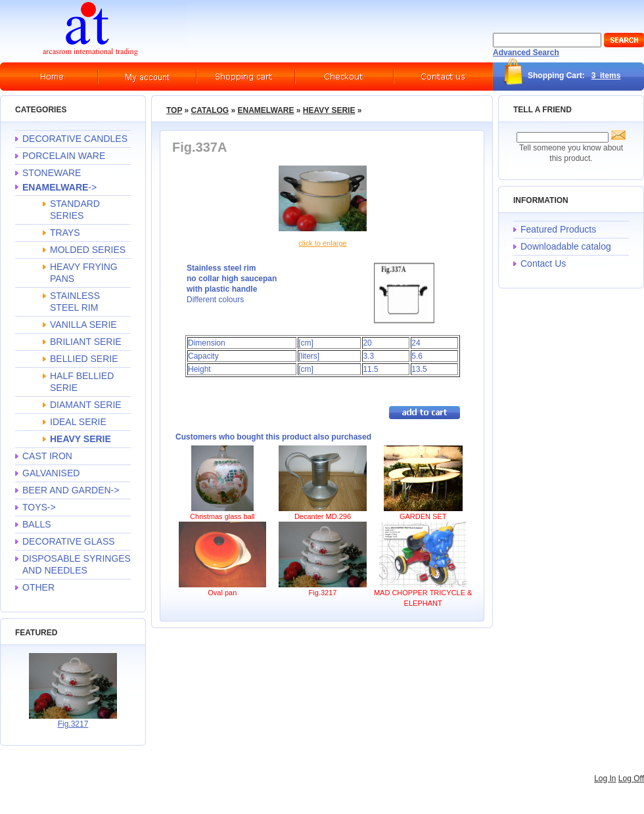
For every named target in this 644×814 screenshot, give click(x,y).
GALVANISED (51, 473)
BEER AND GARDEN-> (71, 490)
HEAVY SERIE (329, 110)
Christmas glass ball (222, 516)
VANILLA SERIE (83, 325)
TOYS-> (39, 507)
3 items (606, 76)
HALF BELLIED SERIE (82, 382)
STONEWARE (52, 173)
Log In (605, 779)
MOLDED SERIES (88, 250)
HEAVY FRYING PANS (84, 273)
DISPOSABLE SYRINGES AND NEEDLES (77, 564)
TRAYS (65, 233)
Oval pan (222, 593)
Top (174, 110)
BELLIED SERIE (84, 359)
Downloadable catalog (566, 246)
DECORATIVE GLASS (69, 541)
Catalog (210, 110)
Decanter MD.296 (323, 516)
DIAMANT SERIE (86, 405)
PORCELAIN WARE (64, 156)
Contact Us (543, 263)
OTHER (38, 587)
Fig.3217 (73, 724)
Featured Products (558, 229)
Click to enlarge (322, 243)
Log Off (631, 779)
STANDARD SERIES (75, 210)
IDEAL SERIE (78, 422)
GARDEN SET (423, 516)
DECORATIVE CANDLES (75, 139)
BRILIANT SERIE (86, 342)
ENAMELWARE (265, 110)
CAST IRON (47, 456)
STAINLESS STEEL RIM (75, 302)
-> (59, 187)
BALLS (37, 524)
